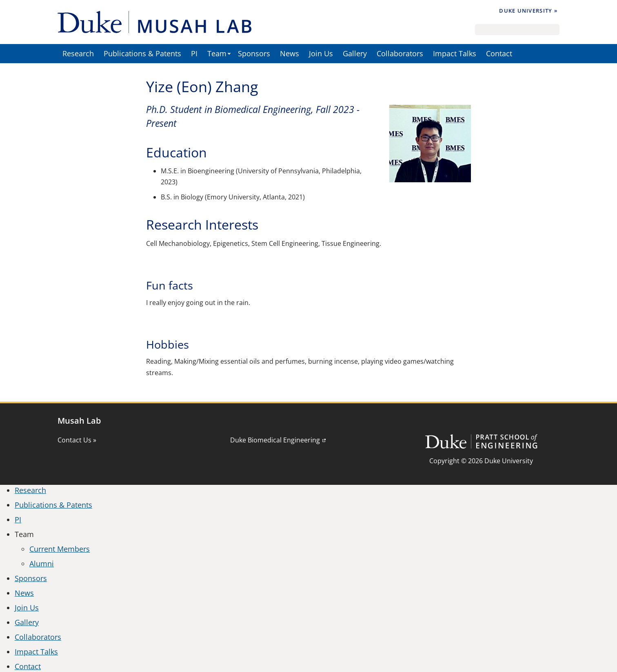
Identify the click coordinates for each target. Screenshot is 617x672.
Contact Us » (77, 440)
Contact (499, 53)
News (290, 53)
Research (78, 53)
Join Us (321, 53)
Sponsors (254, 53)
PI (194, 53)
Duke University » (528, 11)
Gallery (355, 53)
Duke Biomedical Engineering (275, 440)
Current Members (60, 549)
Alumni (42, 564)
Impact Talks (455, 53)
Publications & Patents (142, 53)
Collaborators (400, 53)
